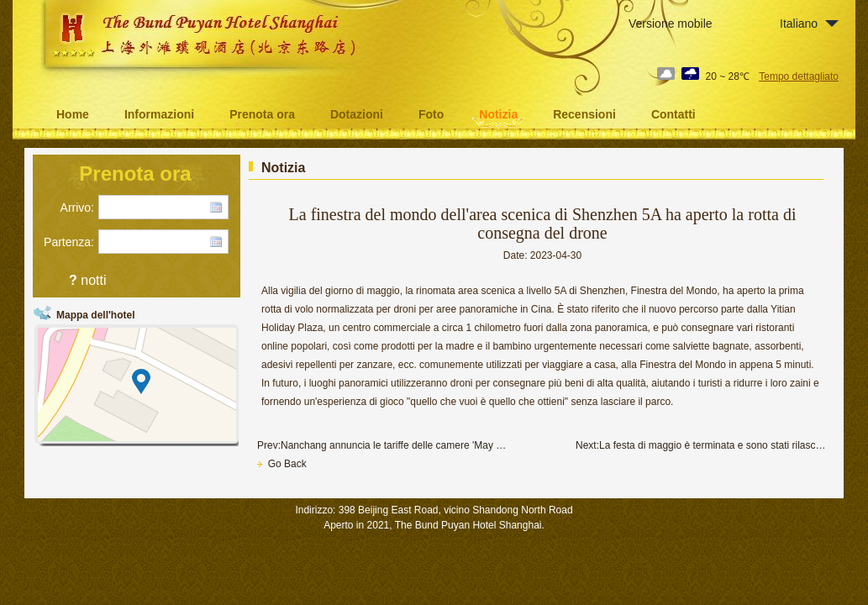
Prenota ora (262, 114)
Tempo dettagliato (799, 76)
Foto (431, 114)
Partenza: (69, 242)
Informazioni (159, 114)
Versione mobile (671, 24)
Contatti (673, 114)
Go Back (282, 464)
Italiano (799, 24)
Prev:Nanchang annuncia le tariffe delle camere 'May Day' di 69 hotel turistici (383, 445)
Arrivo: (77, 208)
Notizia (498, 114)
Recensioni (584, 114)
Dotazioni (357, 114)
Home (73, 114)
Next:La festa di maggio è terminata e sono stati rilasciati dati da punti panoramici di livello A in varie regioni (702, 445)
